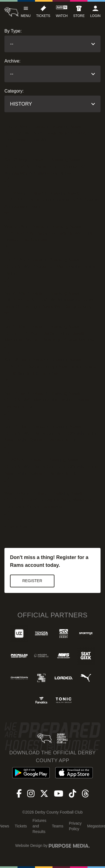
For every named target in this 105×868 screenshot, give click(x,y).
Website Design (29, 845)
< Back (11, 527)
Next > (26, 527)
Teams (58, 826)
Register (32, 581)
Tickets (21, 826)
